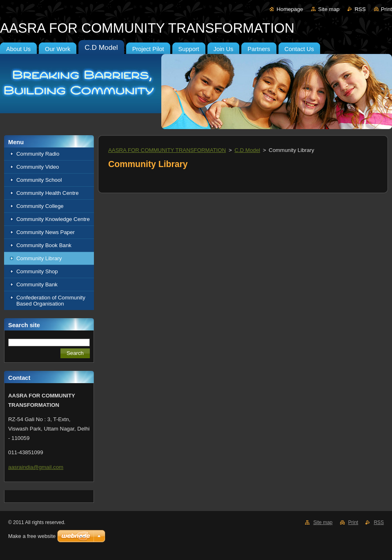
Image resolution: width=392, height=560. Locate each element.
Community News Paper (46, 232)
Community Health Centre (48, 193)
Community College (40, 206)
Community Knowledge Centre (53, 219)
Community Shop (37, 271)
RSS (360, 9)
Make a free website (32, 536)
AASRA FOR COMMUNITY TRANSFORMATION (167, 150)
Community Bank (37, 284)
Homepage (290, 9)
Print (386, 9)
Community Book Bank (44, 245)
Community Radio (38, 154)
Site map (329, 9)
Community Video (38, 167)
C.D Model (247, 150)
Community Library (39, 258)
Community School (39, 180)
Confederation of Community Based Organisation (51, 301)
